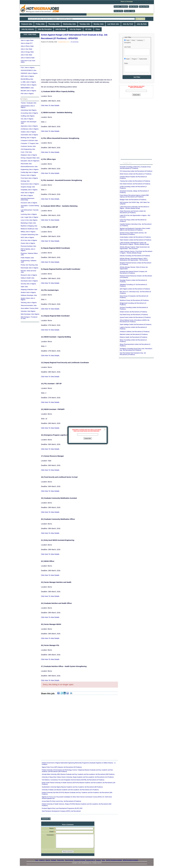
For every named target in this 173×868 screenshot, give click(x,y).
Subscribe (88, 438)
